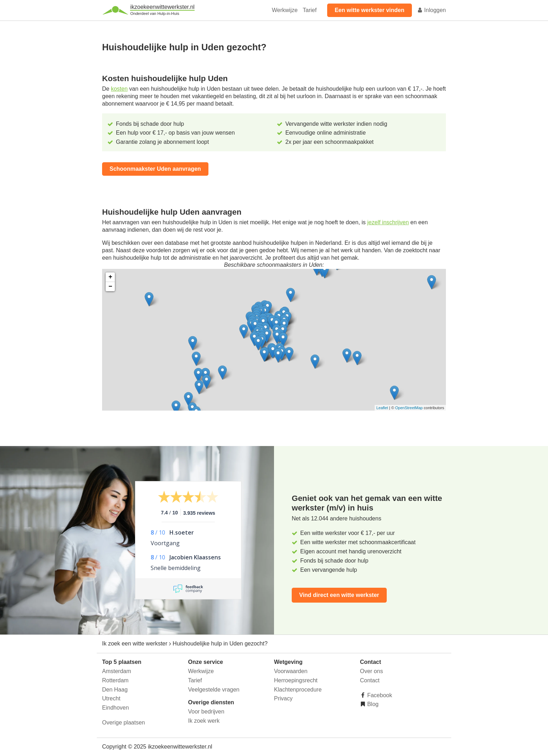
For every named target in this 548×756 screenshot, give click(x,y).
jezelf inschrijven (388, 222)
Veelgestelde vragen (214, 690)
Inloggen (431, 10)
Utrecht (111, 698)
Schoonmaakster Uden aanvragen (155, 169)
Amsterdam (117, 671)
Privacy (283, 698)
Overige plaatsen (124, 723)
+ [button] (110, 277)
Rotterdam (115, 680)
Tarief (310, 10)
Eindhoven (116, 708)
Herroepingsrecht (296, 680)
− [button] (110, 287)
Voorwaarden (291, 671)
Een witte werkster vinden (370, 10)
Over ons (372, 671)
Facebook (379, 695)
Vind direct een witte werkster (339, 595)
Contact (370, 680)
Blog (372, 704)
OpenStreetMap (409, 408)
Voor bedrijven (206, 712)
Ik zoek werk (204, 721)
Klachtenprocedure (298, 690)
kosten (119, 89)
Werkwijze (285, 10)
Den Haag (115, 690)
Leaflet (382, 408)
